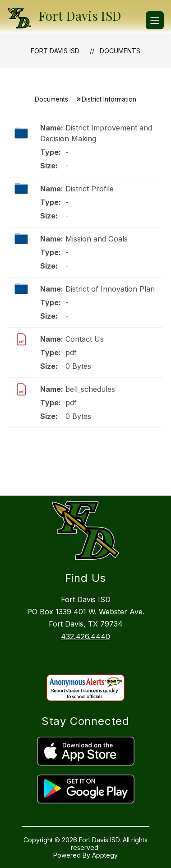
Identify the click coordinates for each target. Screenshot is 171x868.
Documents (120, 51)
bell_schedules (90, 389)
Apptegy (105, 855)
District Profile (90, 189)
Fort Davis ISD (55, 51)
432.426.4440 (85, 636)
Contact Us (85, 339)
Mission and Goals (97, 239)
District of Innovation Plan (110, 289)
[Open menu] (155, 20)
